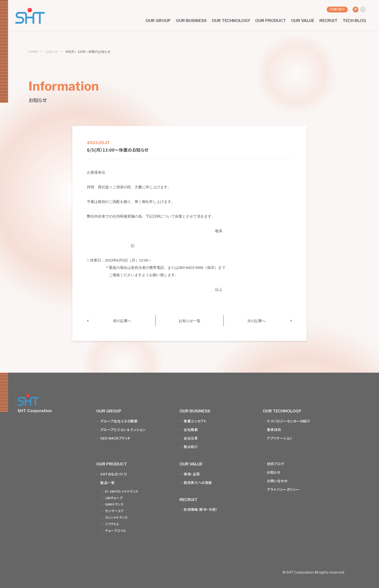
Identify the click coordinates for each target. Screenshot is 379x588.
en (363, 9)
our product (271, 21)
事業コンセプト (195, 421)
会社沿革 (191, 438)
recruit (328, 21)
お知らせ (52, 52)
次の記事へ (257, 321)
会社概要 (191, 430)
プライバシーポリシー (283, 490)
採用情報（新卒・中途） (201, 510)
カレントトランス (116, 518)
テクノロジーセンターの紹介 (289, 421)
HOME (33, 52)
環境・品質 (192, 474)
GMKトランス (114, 504)
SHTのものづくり (114, 474)
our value (303, 21)
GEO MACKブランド (116, 438)
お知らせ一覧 (189, 321)
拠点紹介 (191, 447)
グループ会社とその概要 (119, 421)
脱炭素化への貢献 (198, 483)
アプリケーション (279, 438)
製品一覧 (107, 483)
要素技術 (274, 430)
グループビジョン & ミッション (123, 430)
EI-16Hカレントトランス (122, 491)
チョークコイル (116, 531)
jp (356, 9)
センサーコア (114, 511)
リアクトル (112, 524)
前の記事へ (122, 321)
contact (337, 9)
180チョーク (114, 498)
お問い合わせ (277, 481)
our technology (231, 21)
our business (191, 21)
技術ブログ (275, 464)
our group (158, 21)
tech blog (354, 21)
